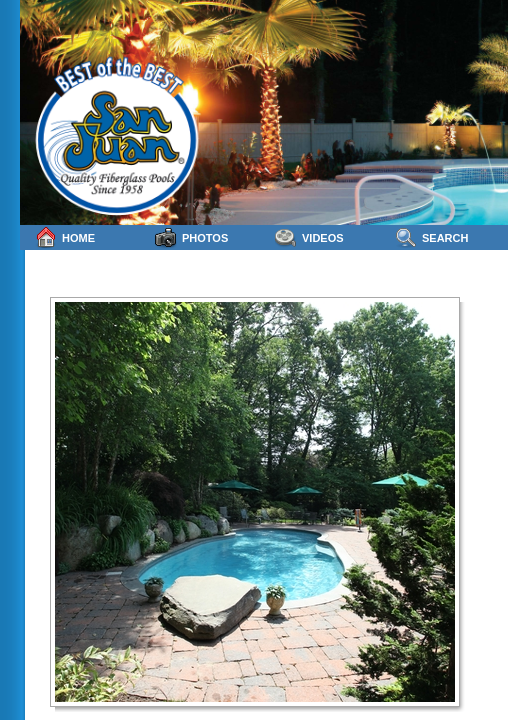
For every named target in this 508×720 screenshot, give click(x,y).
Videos (309, 237)
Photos (191, 237)
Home (65, 237)
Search (431, 237)
